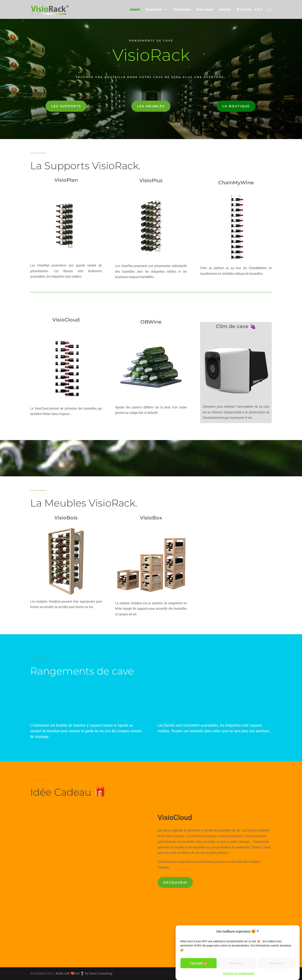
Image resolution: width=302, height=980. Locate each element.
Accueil (135, 10)
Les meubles (151, 106)
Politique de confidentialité (239, 973)
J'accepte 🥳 (199, 963)
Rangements (154, 10)
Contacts (225, 10)
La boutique (236, 106)
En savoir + (277, 963)
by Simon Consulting (99, 973)
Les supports (66, 106)
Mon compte (205, 10)
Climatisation (182, 10)
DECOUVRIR (175, 882)
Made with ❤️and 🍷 (70, 973)
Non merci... (238, 963)
